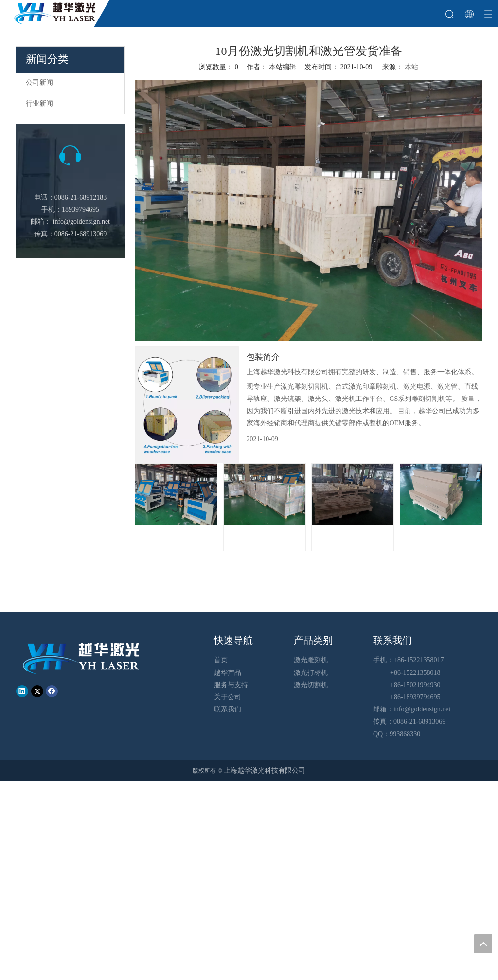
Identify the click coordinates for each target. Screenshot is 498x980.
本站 (411, 67)
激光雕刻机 (311, 660)
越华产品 (228, 673)
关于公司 (228, 697)
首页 (221, 660)
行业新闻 (39, 103)
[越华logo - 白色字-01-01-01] (82, 658)
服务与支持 (231, 685)
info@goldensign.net (82, 222)
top (483, 944)
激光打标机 (311, 673)
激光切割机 (311, 685)
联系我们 (228, 709)
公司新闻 (39, 82)
